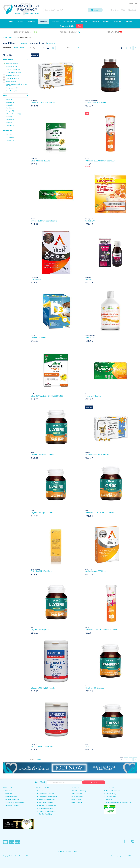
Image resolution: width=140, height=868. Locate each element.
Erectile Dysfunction (45, 802)
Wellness (44, 21)
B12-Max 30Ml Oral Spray (42, 571)
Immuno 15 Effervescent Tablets (44, 221)
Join (136, 4)
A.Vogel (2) (9, 99)
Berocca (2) (9, 105)
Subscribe (94, 782)
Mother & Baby (69, 21)
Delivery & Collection (12, 805)
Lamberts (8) (10, 120)
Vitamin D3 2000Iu (38, 337)
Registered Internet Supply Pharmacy (118, 802)
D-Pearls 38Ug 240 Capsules (97, 454)
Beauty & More (77, 797)
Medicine (32, 21)
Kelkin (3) (9, 117)
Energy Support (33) (12, 88)
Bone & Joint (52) (11, 81)
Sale (80, 26)
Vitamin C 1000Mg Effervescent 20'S (100, 161)
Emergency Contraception (47, 797)
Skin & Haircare (77, 794)
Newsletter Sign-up (11, 800)
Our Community (10, 797)
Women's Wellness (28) (13, 72)
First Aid (55, 21)
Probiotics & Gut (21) (12, 78)
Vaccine (40, 791)
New (11, 21)
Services (129, 21)
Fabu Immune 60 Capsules (96, 102)
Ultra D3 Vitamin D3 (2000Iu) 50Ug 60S (47, 396)
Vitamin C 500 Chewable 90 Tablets (100, 513)
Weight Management (45, 808)
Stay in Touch (40, 782)
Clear (24, 43)
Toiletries (117, 21)
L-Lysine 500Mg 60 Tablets (42, 513)
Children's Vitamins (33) (13, 69)
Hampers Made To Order (47, 811)
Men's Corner (76, 800)
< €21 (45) (9, 135)
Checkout (132, 10)
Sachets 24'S (90, 221)
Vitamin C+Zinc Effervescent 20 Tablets (102, 629)
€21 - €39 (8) (10, 138)
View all (77, 48)
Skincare (84, 21)
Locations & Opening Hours (14, 802)
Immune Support (18, 48)
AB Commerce (132, 856)
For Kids (89, 279)
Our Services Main (44, 814)
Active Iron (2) (10, 102)
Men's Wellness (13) (12, 75)
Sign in (131, 4)
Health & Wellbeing (78, 791)
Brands (20, 21)
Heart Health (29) (11, 91)
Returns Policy (110, 797)
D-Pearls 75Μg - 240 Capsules (43, 102)
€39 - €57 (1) (10, 140)
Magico (117, 856)
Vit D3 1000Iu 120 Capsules (42, 746)
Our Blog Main (77, 802)
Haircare (95, 21)
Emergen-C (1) (10, 111)
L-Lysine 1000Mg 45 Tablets (42, 454)
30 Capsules (36, 279)
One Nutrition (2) (11, 125)
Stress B (89, 746)
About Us (8, 791)
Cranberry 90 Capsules (95, 688)
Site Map (108, 800)
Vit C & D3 (90, 337)
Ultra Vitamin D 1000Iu (40, 161)
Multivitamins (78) (12, 67)
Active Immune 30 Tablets (96, 571)
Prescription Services (45, 794)
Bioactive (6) (10, 108)
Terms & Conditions (112, 791)
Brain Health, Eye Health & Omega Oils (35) (16, 85)
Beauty (106, 21)
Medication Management (47, 805)
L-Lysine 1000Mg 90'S (40, 629)
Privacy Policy (110, 794)
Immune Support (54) (12, 64)
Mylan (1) (9, 123)
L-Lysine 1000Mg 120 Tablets (43, 688)
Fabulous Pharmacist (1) (13, 114)
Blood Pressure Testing (46, 800)
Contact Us (8, 794)
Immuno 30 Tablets (93, 396)
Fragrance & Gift (67, 26)
